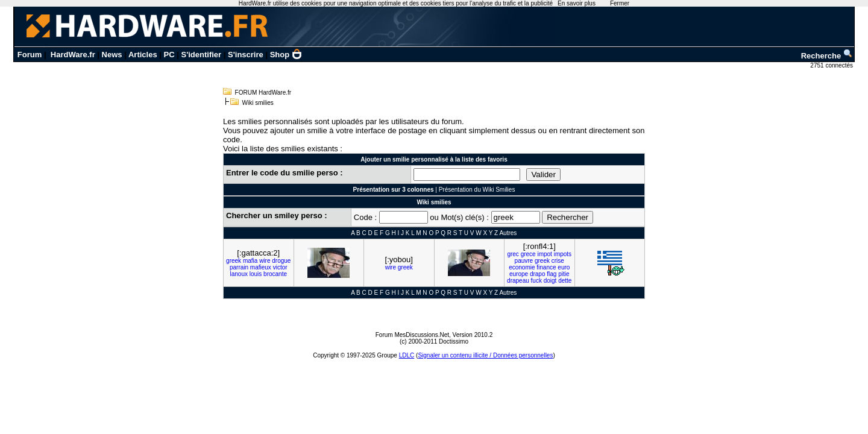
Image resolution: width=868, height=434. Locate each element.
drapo (538, 274)
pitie (564, 274)
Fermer (620, 3)
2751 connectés (832, 65)
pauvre (524, 261)
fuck (536, 281)
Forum (30, 55)
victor (280, 267)
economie (522, 267)
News (112, 55)
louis (256, 274)
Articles (143, 55)
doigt (550, 281)
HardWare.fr (73, 55)
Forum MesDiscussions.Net (412, 335)
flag (552, 274)
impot (544, 254)
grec (513, 254)
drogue (281, 261)
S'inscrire (246, 55)
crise (558, 261)
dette (565, 281)
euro (564, 267)
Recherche (827, 56)
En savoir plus (577, 3)
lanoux (238, 274)
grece (528, 254)
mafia (250, 261)
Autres (508, 233)
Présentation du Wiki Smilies (477, 190)
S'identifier (201, 55)
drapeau (518, 281)
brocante (275, 274)
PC (169, 55)
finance (546, 267)
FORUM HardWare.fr (263, 93)
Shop (286, 55)
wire (265, 261)
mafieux (261, 267)
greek (234, 261)
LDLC (407, 355)
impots (563, 254)
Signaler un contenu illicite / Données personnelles (485, 355)
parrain (239, 267)
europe (519, 274)
